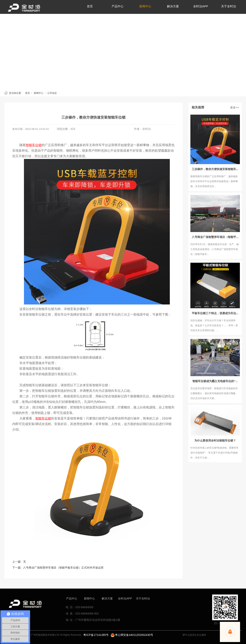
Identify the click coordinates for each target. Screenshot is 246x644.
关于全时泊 (143, 598)
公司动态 (52, 93)
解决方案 (107, 598)
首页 (28, 93)
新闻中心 (39, 93)
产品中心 (72, 598)
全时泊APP (125, 598)
